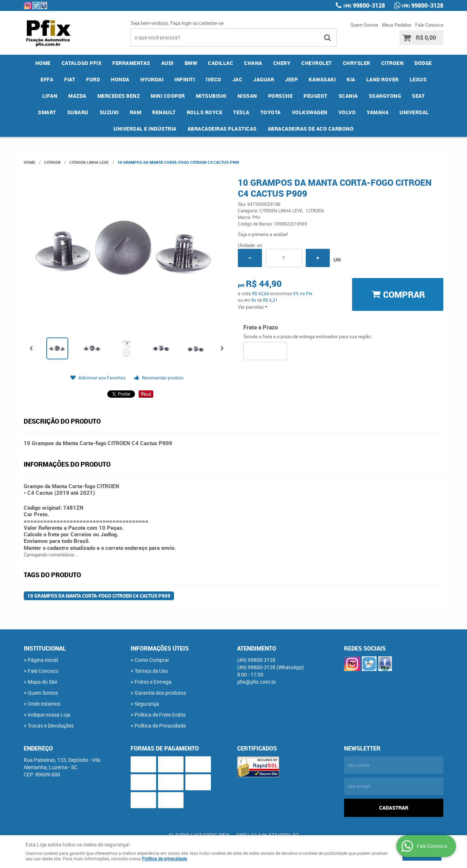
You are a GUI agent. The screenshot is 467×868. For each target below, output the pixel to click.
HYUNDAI (152, 79)
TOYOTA (271, 112)
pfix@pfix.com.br (257, 682)
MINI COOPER (168, 96)
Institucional (45, 648)
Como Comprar (152, 660)
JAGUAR (264, 79)
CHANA (253, 63)
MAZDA (77, 96)
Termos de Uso (151, 671)
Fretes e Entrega (153, 682)
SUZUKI (109, 112)
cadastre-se (211, 23)
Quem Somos (364, 25)
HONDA (120, 79)
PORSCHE (281, 96)
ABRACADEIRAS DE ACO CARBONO (311, 129)
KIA (351, 79)
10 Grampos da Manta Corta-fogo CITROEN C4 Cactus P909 (99, 596)
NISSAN (247, 96)
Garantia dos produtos (160, 693)
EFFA (47, 79)
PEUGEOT (316, 96)
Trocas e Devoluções (51, 726)
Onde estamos (44, 704)
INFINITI (185, 79)
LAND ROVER (383, 79)
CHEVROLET (317, 63)
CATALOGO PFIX (82, 63)
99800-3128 (364, 5)
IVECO (214, 79)
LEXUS (418, 79)
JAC (238, 79)
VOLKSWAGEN (310, 112)
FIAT (70, 79)
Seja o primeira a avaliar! (263, 234)
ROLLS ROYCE (205, 112)
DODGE (423, 63)
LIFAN (50, 96)
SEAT (418, 96)
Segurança (147, 704)
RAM (136, 112)
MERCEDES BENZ (119, 96)
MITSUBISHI (211, 96)
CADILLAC (221, 63)
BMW (191, 63)
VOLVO (347, 112)
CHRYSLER (357, 63)
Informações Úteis (160, 648)
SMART (47, 112)
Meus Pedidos (397, 25)
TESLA (241, 112)
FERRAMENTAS (131, 63)
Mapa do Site (43, 682)
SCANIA (348, 96)
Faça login (181, 23)
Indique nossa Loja (49, 715)
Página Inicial (43, 660)
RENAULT (164, 112)
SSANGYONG (385, 96)
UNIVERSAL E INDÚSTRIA (145, 129)
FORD (93, 79)
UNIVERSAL (414, 112)
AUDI (167, 63)
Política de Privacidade (160, 726)
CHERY (282, 63)
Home (43, 63)
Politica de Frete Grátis (160, 715)
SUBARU (78, 112)
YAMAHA (378, 112)
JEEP (291, 79)
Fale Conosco (429, 25)
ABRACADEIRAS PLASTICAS (222, 129)
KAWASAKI (322, 79)
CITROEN (393, 63)
